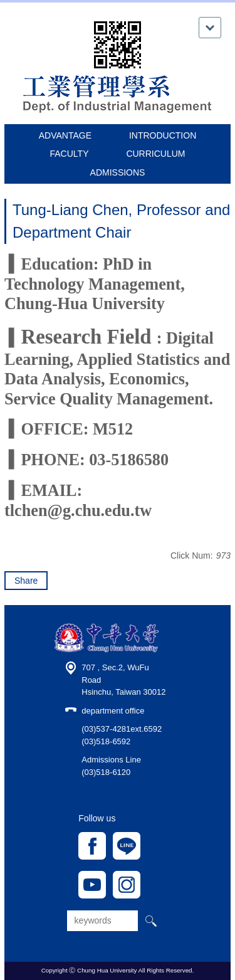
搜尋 (150, 921)
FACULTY (70, 154)
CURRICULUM (155, 154)
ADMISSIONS (118, 172)
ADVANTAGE (65, 135)
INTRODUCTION (163, 135)
